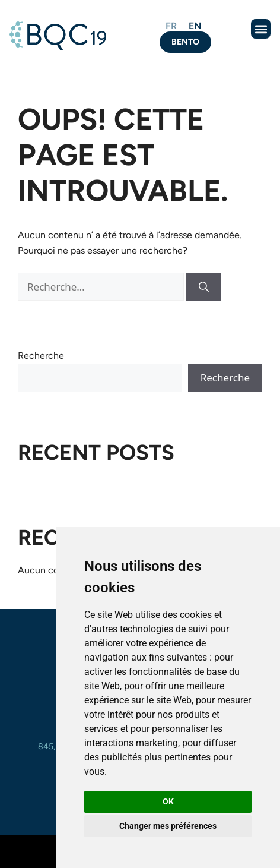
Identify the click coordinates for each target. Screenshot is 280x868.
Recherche (41, 356)
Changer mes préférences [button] (168, 826)
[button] (261, 29)
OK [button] (168, 801)
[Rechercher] (204, 287)
